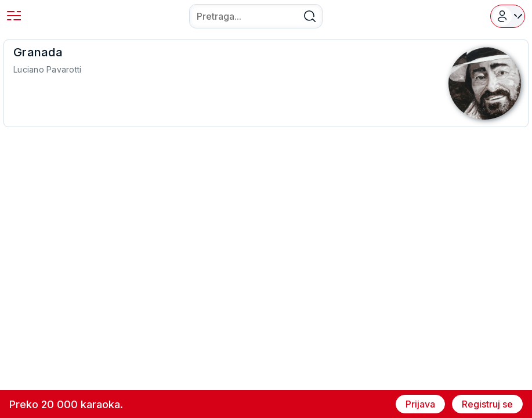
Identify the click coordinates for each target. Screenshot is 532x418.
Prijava (420, 404)
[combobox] (256, 16)
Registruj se (487, 404)
